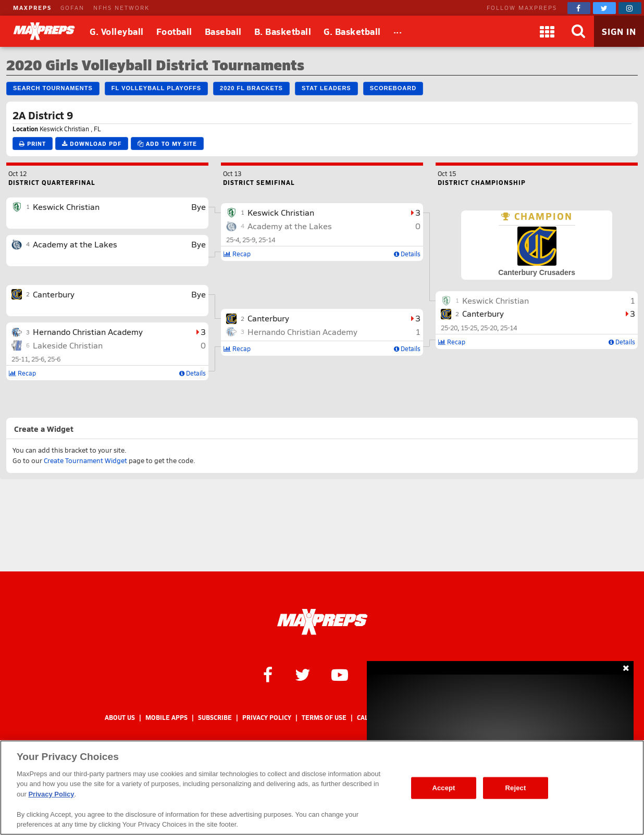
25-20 (449, 328)
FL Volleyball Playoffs (156, 88)
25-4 (233, 240)
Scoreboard (393, 88)
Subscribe (215, 718)
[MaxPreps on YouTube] (340, 674)
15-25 (469, 328)
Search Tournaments (53, 88)
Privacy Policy (267, 718)
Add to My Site (167, 144)
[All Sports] (398, 31)
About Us (120, 718)
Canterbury (54, 294)
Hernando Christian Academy (88, 332)
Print (33, 144)
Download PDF (92, 144)
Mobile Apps (166, 718)
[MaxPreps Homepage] (322, 622)
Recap (22, 373)
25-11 (20, 359)
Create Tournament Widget (85, 460)
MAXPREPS (32, 8)
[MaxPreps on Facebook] (579, 8)
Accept (443, 788)
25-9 (249, 240)
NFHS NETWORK (121, 8)
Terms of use (324, 718)
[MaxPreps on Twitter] (604, 8)
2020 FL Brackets (251, 88)
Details (193, 373)
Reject (516, 788)
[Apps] (547, 31)
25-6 (38, 359)
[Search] (578, 31)
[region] (322, 788)
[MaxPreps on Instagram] (630, 8)
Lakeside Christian (68, 345)
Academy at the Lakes (75, 244)
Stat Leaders (326, 88)
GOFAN (72, 8)
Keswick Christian (66, 207)
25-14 (267, 240)
